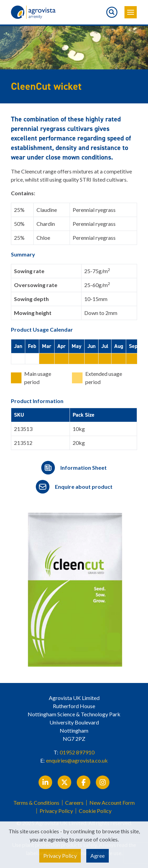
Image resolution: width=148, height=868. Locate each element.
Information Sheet (84, 468)
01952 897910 (77, 752)
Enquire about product (84, 487)
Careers (74, 803)
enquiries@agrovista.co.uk (77, 760)
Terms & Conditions (36, 803)
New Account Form (112, 803)
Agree (98, 856)
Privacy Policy (56, 811)
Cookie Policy (95, 811)
